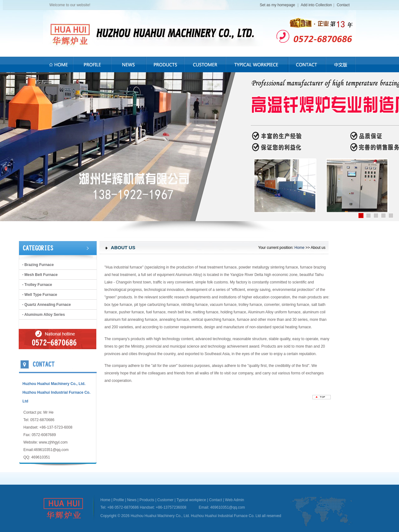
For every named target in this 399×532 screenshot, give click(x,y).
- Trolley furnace (37, 285)
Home (300, 248)
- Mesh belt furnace (40, 275)
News (132, 500)
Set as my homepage (278, 5)
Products (147, 500)
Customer (166, 500)
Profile (119, 500)
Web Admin (235, 500)
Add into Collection (316, 5)
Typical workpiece (191, 500)
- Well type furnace (40, 295)
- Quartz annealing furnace (46, 305)
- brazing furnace (38, 265)
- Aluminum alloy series (43, 315)
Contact (343, 5)
